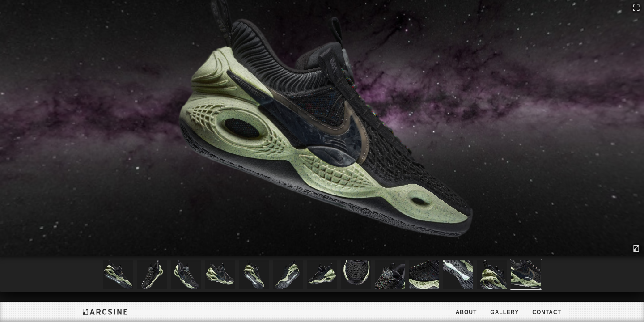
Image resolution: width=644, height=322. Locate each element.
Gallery (504, 312)
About (466, 312)
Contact (547, 312)
